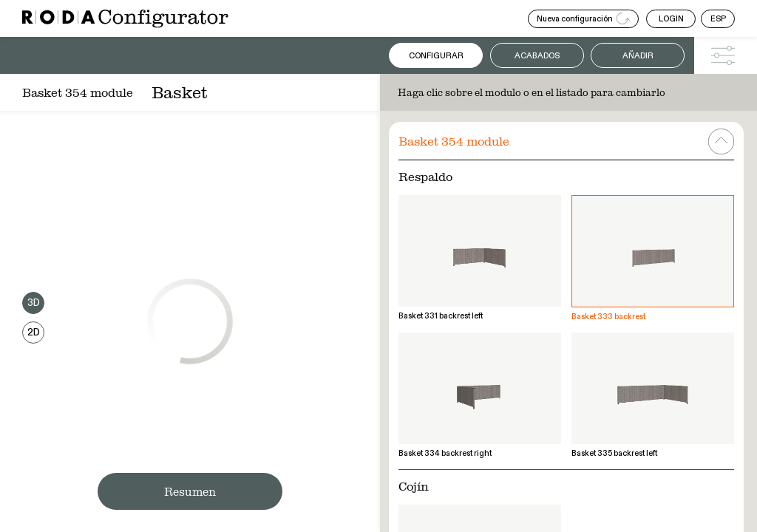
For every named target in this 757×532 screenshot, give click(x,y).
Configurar (436, 56)
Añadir (638, 56)
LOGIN (671, 19)
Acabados (537, 56)
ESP (718, 19)
